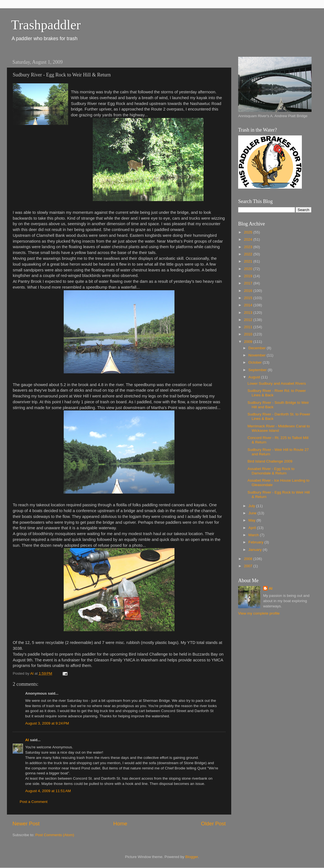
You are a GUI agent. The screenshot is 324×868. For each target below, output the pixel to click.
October (256, 362)
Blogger (192, 857)
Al (27, 740)
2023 (249, 247)
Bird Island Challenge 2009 (270, 461)
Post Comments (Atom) (55, 835)
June (253, 513)
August (255, 377)
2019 (249, 276)
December (258, 348)
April (253, 528)
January (256, 550)
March (254, 535)
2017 (249, 283)
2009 (249, 342)
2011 (249, 327)
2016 (249, 291)
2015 (249, 298)
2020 (249, 269)
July (252, 506)
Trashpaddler (46, 25)
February (256, 542)
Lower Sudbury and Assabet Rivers (277, 383)
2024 (249, 239)
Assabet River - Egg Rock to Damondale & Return (271, 471)
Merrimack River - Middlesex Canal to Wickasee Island (279, 428)
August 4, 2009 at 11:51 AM (48, 791)
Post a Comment (34, 802)
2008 (249, 559)
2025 (249, 232)
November (258, 355)
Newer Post (26, 824)
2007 (249, 566)
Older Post (213, 824)
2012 (249, 320)
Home (120, 824)
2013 (249, 313)
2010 (249, 334)
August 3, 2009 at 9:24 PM (47, 723)
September (258, 370)
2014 (249, 305)
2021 (249, 261)
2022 (249, 254)
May (252, 520)
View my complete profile (259, 613)
